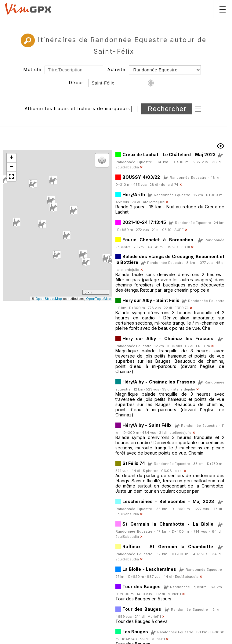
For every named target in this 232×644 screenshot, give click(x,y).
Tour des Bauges (141, 586)
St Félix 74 (134, 463)
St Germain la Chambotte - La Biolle (168, 524)
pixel (179, 471)
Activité (116, 69)
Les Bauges (135, 632)
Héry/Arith (134, 194)
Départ (77, 83)
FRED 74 (182, 308)
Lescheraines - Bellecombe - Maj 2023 (168, 501)
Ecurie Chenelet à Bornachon (158, 240)
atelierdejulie (154, 202)
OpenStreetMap (49, 299)
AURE (179, 230)
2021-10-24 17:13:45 (144, 222)
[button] (106, 258)
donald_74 (170, 185)
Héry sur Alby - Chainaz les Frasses (168, 338)
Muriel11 (174, 594)
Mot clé (33, 69)
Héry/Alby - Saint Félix (147, 425)
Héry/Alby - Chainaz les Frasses (159, 382)
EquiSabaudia (127, 167)
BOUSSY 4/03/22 (141, 177)
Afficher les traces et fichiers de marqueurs (78, 108)
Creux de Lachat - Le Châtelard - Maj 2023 (169, 155)
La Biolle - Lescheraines (149, 569)
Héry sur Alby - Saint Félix (151, 300)
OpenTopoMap (98, 299)
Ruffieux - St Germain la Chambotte (168, 547)
